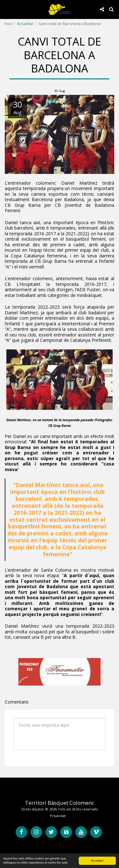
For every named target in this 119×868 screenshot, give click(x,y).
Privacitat (58, 816)
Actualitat (25, 24)
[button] (7, 9)
